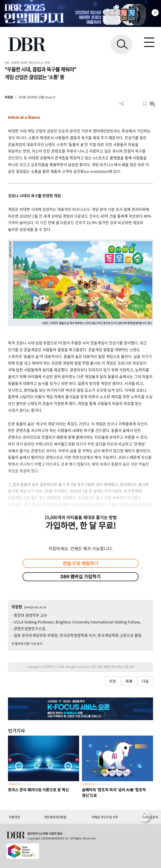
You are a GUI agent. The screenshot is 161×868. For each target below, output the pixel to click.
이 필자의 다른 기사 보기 (27, 644)
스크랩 (145, 104)
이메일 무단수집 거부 (105, 817)
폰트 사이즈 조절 (137, 104)
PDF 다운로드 (129, 104)
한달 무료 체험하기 (80, 563)
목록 (129, 681)
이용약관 (15, 817)
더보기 (122, 104)
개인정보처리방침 (55, 817)
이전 (113, 681)
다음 (145, 681)
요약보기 (152, 104)
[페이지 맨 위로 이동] (146, 817)
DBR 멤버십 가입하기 (80, 576)
